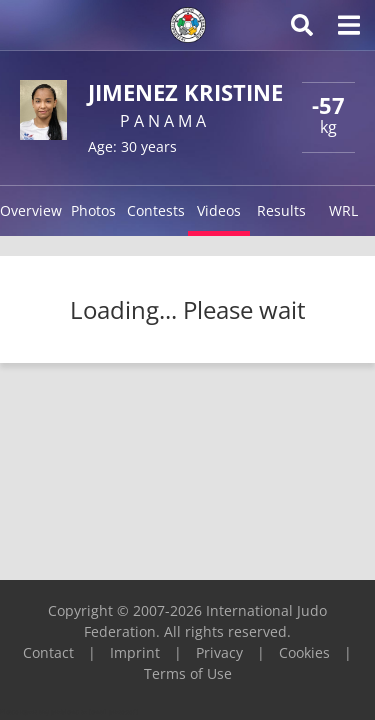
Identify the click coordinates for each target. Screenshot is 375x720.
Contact (48, 652)
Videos (219, 210)
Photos (93, 210)
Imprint (135, 652)
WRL (343, 210)
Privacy (219, 652)
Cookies (304, 652)
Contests (156, 210)
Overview (31, 210)
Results (281, 210)
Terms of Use (188, 673)
